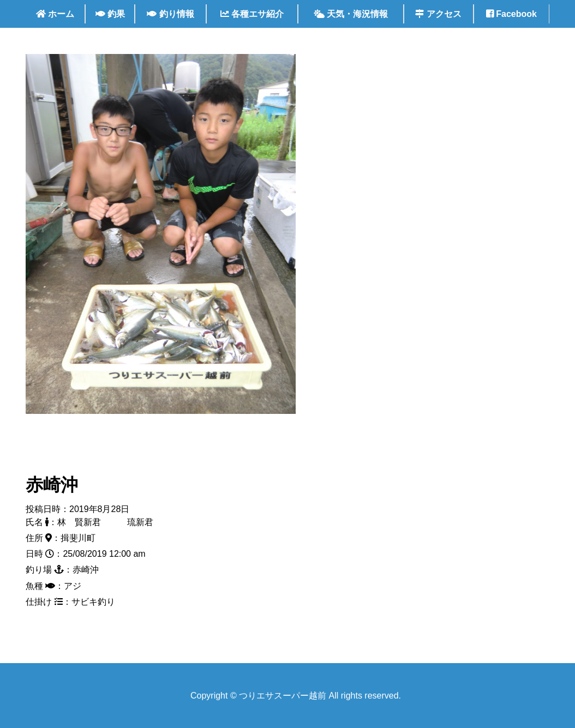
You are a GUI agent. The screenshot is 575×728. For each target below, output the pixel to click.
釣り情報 (170, 14)
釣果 (110, 14)
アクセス (438, 14)
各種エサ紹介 (252, 14)
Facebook (511, 14)
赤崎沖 (52, 485)
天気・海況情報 (351, 14)
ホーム (55, 14)
